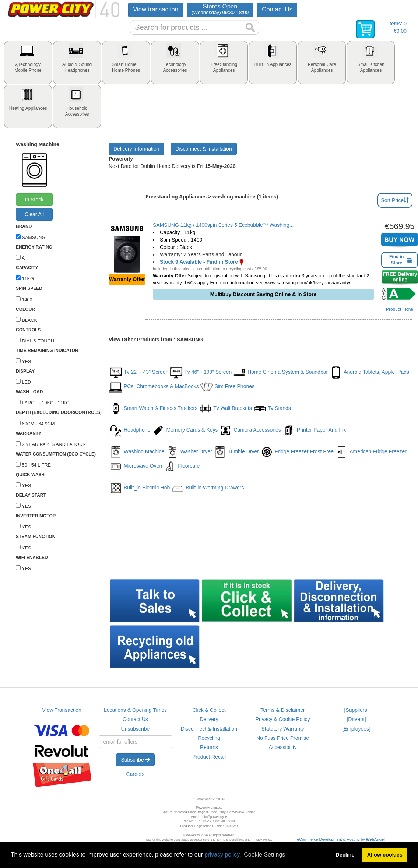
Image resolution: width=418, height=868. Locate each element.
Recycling (209, 738)
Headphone (130, 430)
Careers (136, 774)
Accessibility (282, 747)
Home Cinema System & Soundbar (280, 372)
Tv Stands (272, 409)
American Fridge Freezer (371, 452)
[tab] (28, 63)
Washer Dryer (189, 452)
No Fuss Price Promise (283, 738)
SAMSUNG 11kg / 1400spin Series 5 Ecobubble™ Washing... (223, 225)
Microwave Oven (136, 466)
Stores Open (220, 9)
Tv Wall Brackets (225, 409)
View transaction (156, 9)
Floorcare (182, 466)
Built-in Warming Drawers (208, 488)
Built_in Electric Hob (140, 488)
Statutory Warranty (282, 729)
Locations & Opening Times (135, 710)
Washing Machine (137, 452)
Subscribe (135, 760)
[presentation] (28, 63)
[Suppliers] (356, 710)
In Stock (34, 200)
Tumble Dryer (236, 452)
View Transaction (62, 710)
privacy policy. (223, 855)
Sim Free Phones (227, 387)
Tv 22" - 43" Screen (139, 372)
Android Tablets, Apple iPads (369, 372)
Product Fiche (400, 309)
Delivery (209, 719)
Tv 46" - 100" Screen (201, 372)
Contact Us (277, 9)
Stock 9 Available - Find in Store (199, 262)
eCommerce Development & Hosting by (341, 839)
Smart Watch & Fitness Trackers (153, 409)
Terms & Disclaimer (283, 710)
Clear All (34, 214)
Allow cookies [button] (385, 855)
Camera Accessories (250, 430)
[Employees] (356, 729)
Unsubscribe (136, 729)
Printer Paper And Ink (314, 430)
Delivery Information (136, 149)
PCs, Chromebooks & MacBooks (154, 387)
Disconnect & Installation (203, 149)
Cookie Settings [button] (264, 855)
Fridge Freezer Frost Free (297, 452)
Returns (209, 747)
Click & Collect (209, 710)
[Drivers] (356, 719)
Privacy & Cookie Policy (283, 719)
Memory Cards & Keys (185, 430)
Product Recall (209, 757)
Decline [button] (345, 855)
